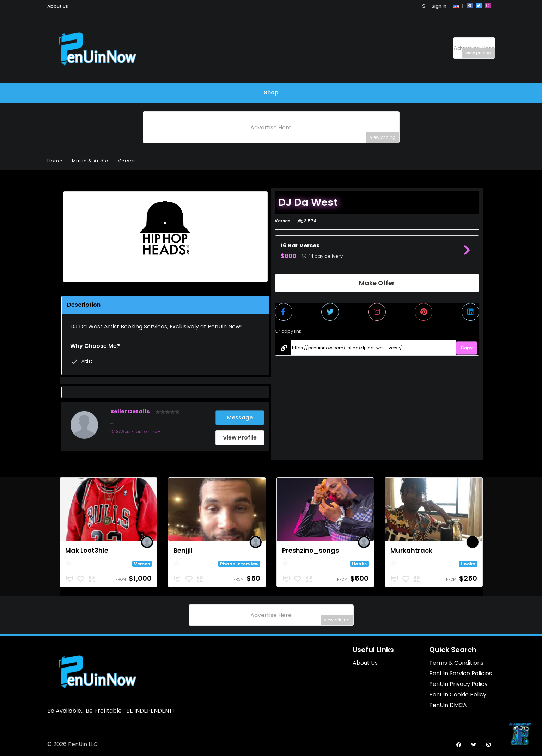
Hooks (359, 564)
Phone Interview (239, 564)
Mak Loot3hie (87, 550)
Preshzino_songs (310, 550)
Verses (127, 161)
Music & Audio (90, 161)
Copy (467, 348)
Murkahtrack (411, 550)
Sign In (439, 6)
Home (55, 161)
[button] (424, 6)
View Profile (240, 438)
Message (240, 417)
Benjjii (183, 550)
